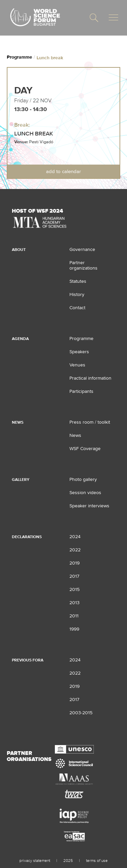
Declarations (27, 537)
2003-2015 (81, 713)
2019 (75, 563)
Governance (82, 249)
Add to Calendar (63, 171)
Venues (77, 365)
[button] (94, 18)
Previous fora (28, 660)
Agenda (20, 339)
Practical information (90, 378)
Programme (19, 57)
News (18, 422)
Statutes (78, 281)
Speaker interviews (89, 506)
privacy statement (35, 861)
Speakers (79, 352)
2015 (75, 589)
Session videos (85, 492)
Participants (81, 391)
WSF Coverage (85, 448)
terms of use (97, 861)
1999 (74, 629)
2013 (75, 602)
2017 (74, 576)
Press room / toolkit (90, 422)
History (77, 294)
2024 (75, 536)
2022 (75, 550)
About (19, 250)
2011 (74, 616)
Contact (77, 308)
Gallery (21, 480)
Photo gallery (83, 479)
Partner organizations (83, 265)
